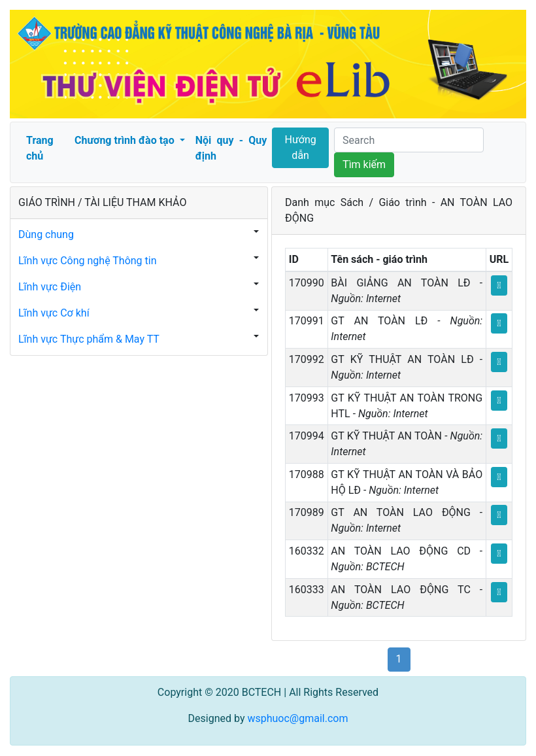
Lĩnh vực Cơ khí (54, 313)
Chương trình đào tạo (126, 140)
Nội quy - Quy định (231, 148)
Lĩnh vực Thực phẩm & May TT (89, 339)
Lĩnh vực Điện (50, 287)
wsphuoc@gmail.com (297, 718)
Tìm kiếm (364, 164)
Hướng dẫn (301, 147)
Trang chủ (40, 148)
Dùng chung (46, 234)
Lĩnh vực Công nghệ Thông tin (88, 261)
